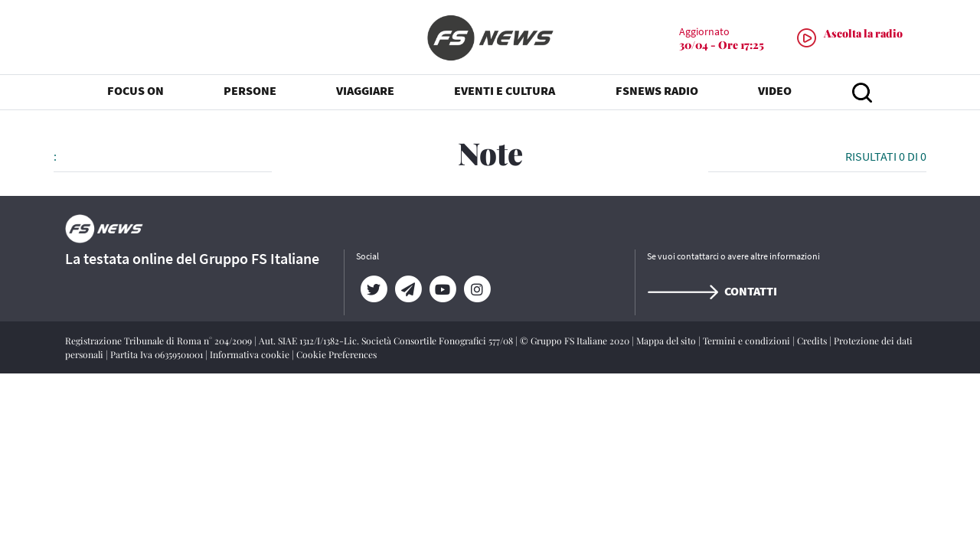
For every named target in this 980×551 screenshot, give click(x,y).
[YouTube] (442, 289)
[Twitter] (373, 289)
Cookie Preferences (336, 354)
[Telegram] (408, 289)
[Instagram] (477, 289)
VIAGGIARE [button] (365, 92)
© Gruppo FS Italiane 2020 (576, 341)
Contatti (712, 291)
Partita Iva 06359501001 (158, 354)
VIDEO (775, 92)
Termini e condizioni (748, 341)
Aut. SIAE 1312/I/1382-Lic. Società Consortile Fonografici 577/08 (387, 341)
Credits (813, 341)
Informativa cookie (251, 354)
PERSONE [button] (250, 92)
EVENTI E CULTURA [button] (505, 92)
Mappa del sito (667, 341)
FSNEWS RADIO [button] (657, 92)
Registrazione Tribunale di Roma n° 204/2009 (160, 341)
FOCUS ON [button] (136, 92)
